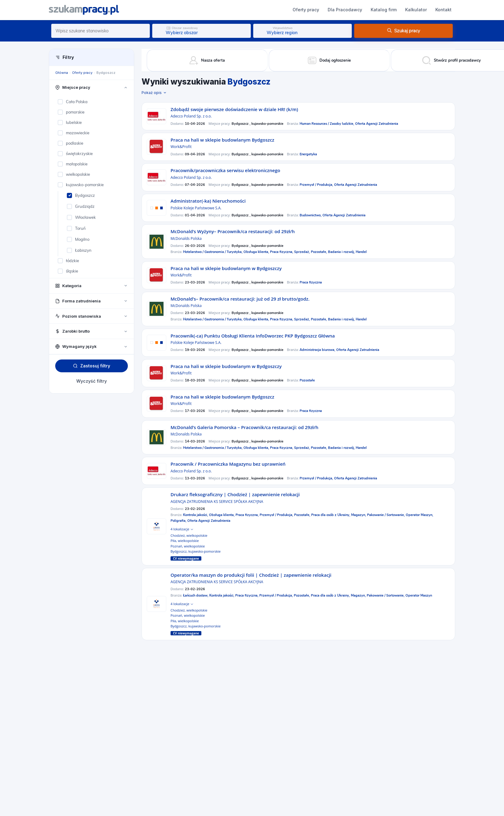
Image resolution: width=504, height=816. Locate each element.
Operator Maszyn (419, 596)
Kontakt (303, 10)
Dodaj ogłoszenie (387, 10)
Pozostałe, (319, 252)
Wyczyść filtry (92, 381)
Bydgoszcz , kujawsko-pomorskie (257, 124)
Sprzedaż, (302, 252)
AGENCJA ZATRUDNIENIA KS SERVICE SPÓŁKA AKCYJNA (217, 502)
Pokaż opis (154, 93)
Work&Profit (181, 147)
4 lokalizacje (182, 529)
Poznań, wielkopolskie (188, 546)
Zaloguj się (436, 10)
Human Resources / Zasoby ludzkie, (327, 124)
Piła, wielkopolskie (185, 541)
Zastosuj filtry (92, 366)
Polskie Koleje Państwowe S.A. (196, 208)
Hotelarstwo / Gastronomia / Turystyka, (213, 252)
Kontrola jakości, (196, 515)
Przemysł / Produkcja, (317, 185)
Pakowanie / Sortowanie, (386, 515)
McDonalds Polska (186, 238)
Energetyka (308, 154)
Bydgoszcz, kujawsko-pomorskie (196, 551)
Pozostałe (307, 380)
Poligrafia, (179, 521)
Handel (361, 252)
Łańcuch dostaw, (196, 596)
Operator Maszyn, (419, 515)
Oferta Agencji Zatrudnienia (377, 124)
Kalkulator (276, 10)
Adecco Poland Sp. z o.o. (191, 116)
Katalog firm (243, 10)
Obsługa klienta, (257, 252)
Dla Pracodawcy (205, 10)
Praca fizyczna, (282, 252)
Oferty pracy (166, 10)
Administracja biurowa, (318, 350)
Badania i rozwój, (342, 252)
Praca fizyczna (311, 282)
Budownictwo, (311, 215)
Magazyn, (359, 515)
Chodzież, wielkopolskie (189, 535)
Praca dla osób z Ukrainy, (331, 515)
